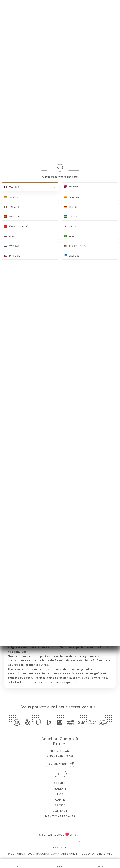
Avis (60, 794)
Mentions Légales (60, 816)
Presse (60, 805)
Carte (60, 799)
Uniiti (63, 847)
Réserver (20, 863)
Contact (60, 811)
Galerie (60, 788)
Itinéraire (61, 863)
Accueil (60, 783)
